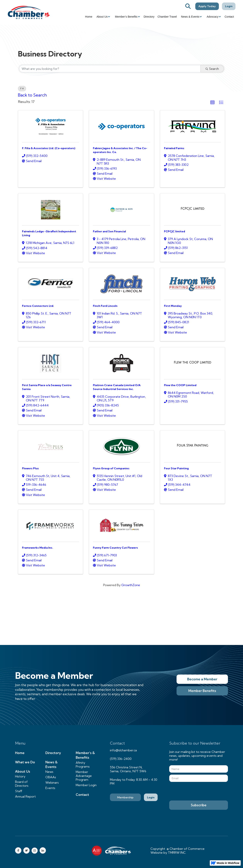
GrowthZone (131, 585)
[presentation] (199, 791)
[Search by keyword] (110, 69)
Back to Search (32, 95)
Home (89, 17)
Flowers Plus (30, 468)
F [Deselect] (22, 89)
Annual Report (25, 796)
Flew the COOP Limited (180, 385)
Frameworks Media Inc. (38, 548)
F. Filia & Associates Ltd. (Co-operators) (49, 148)
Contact (229, 17)
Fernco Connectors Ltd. (38, 306)
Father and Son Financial (109, 231)
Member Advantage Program (84, 776)
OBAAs (51, 777)
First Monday (173, 306)
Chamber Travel (167, 17)
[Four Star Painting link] (192, 446)
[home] (29, 12)
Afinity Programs (83, 765)
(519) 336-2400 (121, 759)
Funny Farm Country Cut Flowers (115, 548)
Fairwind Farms (174, 148)
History (20, 776)
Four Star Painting (176, 468)
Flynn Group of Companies (111, 468)
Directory (149, 17)
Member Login (86, 785)
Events (50, 788)
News (49, 772)
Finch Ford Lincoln (105, 306)
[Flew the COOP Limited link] (192, 363)
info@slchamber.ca (123, 750)
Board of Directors (22, 784)
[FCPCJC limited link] (192, 209)
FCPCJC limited (175, 231)
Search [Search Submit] (212, 69)
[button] (103, 17)
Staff (19, 791)
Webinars (52, 782)
